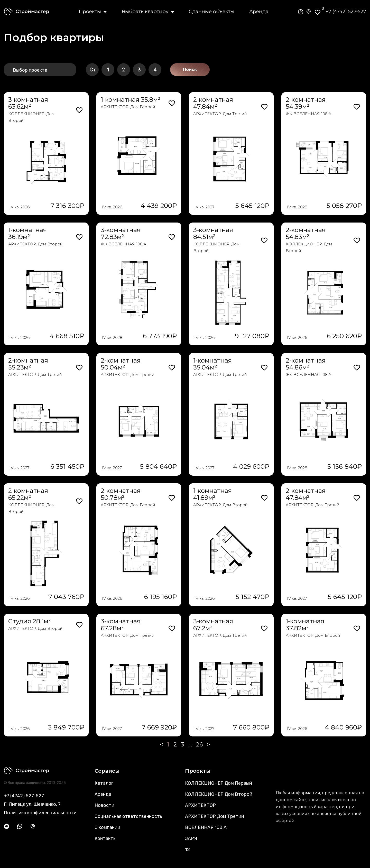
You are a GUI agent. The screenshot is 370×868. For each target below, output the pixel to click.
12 (187, 849)
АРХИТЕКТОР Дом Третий (215, 816)
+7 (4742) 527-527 (346, 12)
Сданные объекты (212, 11)
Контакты (105, 838)
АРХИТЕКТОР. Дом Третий (220, 114)
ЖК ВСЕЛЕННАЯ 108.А (308, 114)
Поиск (190, 70)
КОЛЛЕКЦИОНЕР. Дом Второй (31, 117)
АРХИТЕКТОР (200, 805)
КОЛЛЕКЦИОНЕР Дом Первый (219, 783)
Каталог (104, 783)
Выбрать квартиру (148, 12)
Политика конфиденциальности (40, 813)
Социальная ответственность (128, 816)
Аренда (259, 11)
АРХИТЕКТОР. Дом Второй (128, 107)
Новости (104, 805)
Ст (93, 70)
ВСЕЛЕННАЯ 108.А (206, 827)
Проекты (93, 12)
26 (199, 745)
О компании (107, 827)
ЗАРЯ (191, 838)
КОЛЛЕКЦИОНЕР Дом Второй (219, 794)
